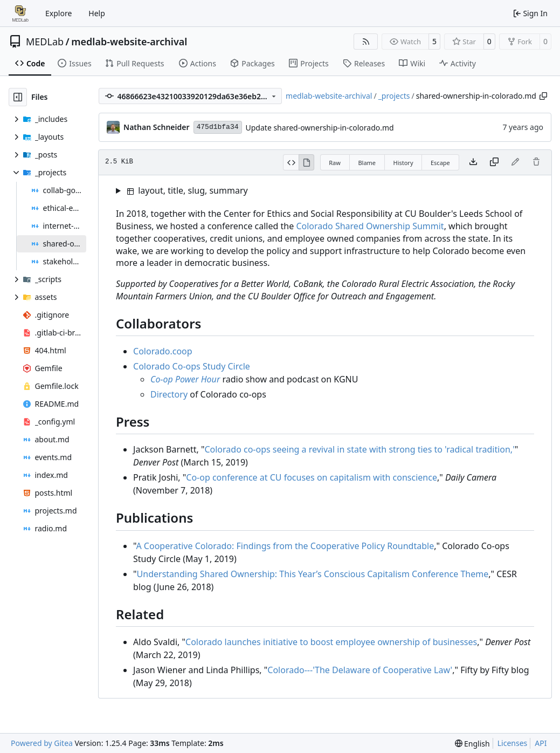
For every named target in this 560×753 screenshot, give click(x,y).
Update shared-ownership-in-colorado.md (320, 128)
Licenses (513, 743)
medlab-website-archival (129, 42)
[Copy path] (543, 96)
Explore (58, 13)
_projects (394, 96)
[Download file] (473, 162)
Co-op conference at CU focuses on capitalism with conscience (312, 477)
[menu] (472, 744)
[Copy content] (494, 162)
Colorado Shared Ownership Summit (370, 226)
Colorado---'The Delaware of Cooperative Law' (360, 670)
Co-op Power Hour (185, 379)
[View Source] (291, 162)
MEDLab (45, 42)
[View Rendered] (307, 162)
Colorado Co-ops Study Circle (192, 366)
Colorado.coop (163, 351)
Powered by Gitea (42, 743)
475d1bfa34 (218, 127)
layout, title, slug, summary (188, 190)
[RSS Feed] (366, 42)
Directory (169, 394)
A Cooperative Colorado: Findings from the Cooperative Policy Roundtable (285, 546)
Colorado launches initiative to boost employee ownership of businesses (331, 642)
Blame (367, 163)
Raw (335, 163)
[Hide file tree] (18, 97)
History (403, 163)
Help (97, 13)
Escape (440, 163)
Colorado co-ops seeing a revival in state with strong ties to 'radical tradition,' (359, 449)
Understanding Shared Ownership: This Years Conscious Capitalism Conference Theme (313, 574)
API (541, 743)
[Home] (20, 13)
